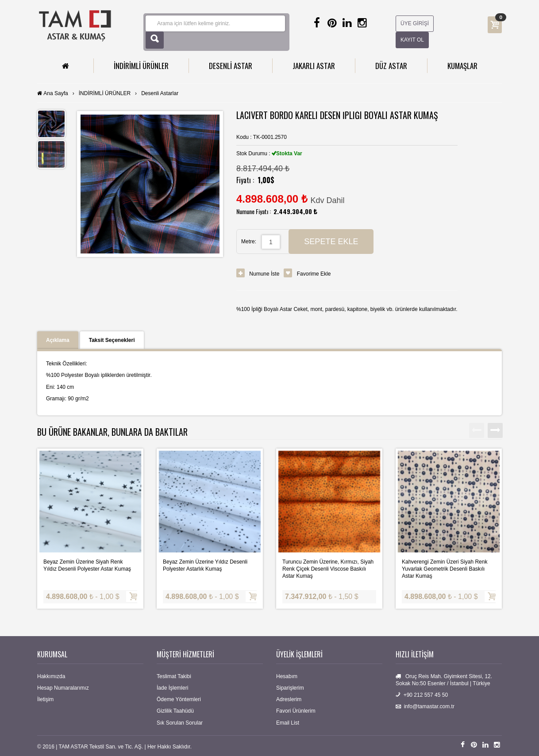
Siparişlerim (290, 688)
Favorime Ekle (314, 274)
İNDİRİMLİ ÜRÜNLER (141, 66)
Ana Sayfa (56, 93)
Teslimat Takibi (174, 676)
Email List (288, 723)
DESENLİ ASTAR (231, 66)
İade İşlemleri (172, 688)
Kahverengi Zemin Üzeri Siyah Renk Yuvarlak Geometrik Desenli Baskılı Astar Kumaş (445, 569)
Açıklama (58, 340)
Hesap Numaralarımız (63, 688)
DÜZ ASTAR (391, 66)
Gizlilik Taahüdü (175, 711)
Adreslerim (289, 699)
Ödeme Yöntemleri (179, 699)
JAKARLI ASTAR (314, 66)
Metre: (249, 242)
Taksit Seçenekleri (112, 340)
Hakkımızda (51, 676)
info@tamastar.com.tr (429, 706)
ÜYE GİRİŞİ (415, 23)
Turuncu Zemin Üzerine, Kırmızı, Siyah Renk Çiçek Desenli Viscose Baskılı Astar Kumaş (328, 569)
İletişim (45, 699)
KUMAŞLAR (462, 66)
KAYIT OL (412, 40)
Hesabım (287, 676)
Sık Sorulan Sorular (180, 723)
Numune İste (264, 274)
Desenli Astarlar (160, 93)
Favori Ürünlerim (296, 711)
